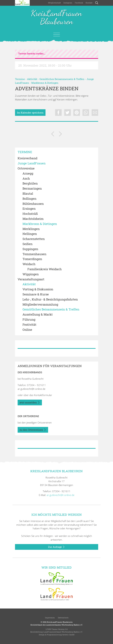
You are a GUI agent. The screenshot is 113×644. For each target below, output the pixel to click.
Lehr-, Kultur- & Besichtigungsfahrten (50, 299)
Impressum (50, 618)
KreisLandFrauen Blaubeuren (57, 18)
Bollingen (29, 199)
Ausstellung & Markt (38, 314)
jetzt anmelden (30, 403)
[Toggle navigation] (57, 35)
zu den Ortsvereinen (33, 430)
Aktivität (32, 79)
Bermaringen (32, 189)
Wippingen (31, 274)
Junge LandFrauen (32, 163)
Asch (26, 179)
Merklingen (31, 229)
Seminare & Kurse (36, 294)
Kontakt (89, 3)
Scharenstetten (34, 239)
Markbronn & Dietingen (45, 83)
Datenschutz (63, 618)
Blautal (28, 194)
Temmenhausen (34, 254)
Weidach (29, 264)
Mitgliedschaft (54, 3)
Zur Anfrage (57, 547)
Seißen (27, 244)
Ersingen (29, 209)
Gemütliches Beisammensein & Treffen (62, 79)
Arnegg (28, 173)
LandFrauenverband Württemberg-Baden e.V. (63, 632)
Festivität (29, 325)
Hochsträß (30, 214)
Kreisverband (27, 158)
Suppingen (30, 249)
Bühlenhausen (33, 204)
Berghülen (30, 183)
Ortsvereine (26, 168)
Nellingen (30, 234)
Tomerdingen (32, 259)
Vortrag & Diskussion (38, 289)
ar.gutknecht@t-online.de (31, 389)
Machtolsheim (33, 219)
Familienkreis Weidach (45, 269)
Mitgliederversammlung (40, 304)
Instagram (68, 3)
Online (27, 330)
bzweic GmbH (68, 635)
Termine (20, 79)
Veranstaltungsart (31, 279)
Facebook (79, 3)
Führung (29, 320)
